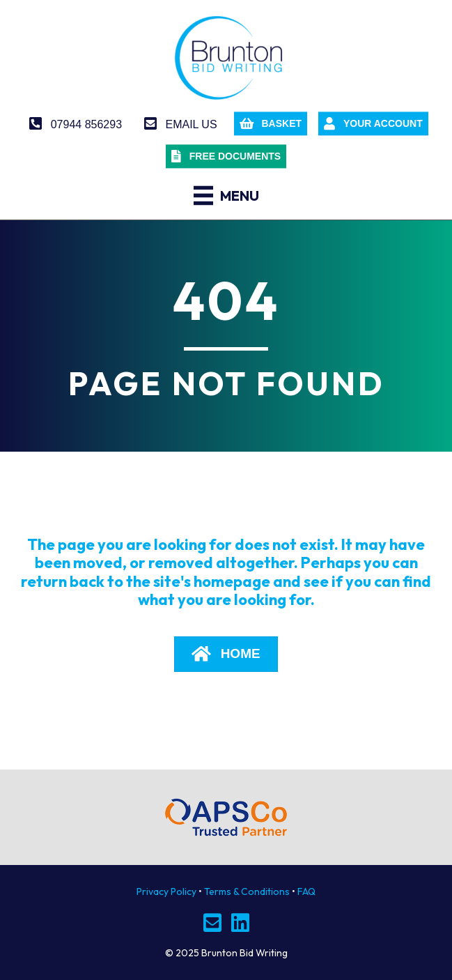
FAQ (306, 891)
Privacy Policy (166, 891)
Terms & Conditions (247, 891)
